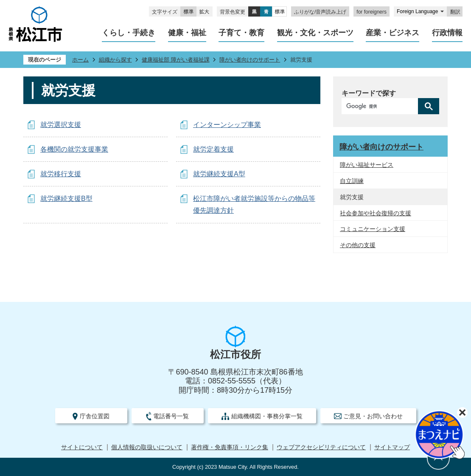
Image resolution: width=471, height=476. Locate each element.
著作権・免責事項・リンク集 (230, 447)
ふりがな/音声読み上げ (320, 12)
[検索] (382, 106)
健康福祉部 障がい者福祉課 (176, 60)
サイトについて (82, 447)
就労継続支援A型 (219, 174)
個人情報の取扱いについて (147, 447)
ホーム (80, 60)
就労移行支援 (61, 174)
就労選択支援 (61, 125)
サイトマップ (392, 447)
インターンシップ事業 (227, 125)
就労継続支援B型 (66, 199)
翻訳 (455, 12)
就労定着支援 (213, 149)
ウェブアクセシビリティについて (321, 447)
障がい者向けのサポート (250, 60)
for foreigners (371, 12)
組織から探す (115, 60)
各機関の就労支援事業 (74, 149)
